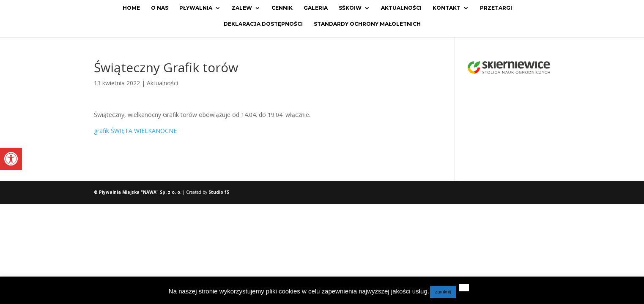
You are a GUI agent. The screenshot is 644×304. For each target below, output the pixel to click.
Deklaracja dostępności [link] (263, 24)
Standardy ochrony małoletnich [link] (367, 24)
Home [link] (131, 8)
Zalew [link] (242, 8)
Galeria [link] (316, 8)
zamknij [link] (443, 292)
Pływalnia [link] (196, 8)
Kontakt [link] (447, 8)
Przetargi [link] (496, 8)
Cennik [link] (282, 8)
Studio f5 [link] (219, 192)
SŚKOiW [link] (350, 8)
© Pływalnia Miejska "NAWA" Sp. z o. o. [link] (138, 192)
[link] (11, 159)
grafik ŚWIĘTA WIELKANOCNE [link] (135, 131)
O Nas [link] (160, 8)
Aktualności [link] (401, 8)
